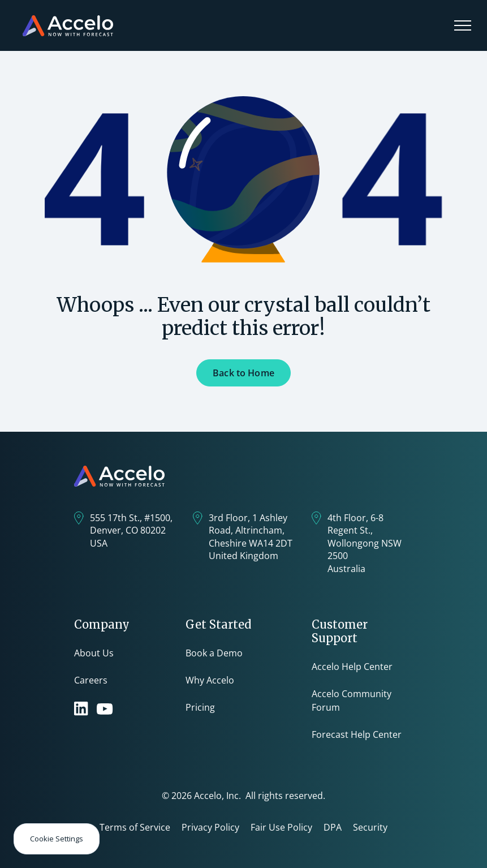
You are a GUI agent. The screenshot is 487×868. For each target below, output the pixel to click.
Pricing (200, 707)
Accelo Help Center (352, 667)
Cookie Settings (57, 839)
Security (370, 827)
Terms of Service (135, 827)
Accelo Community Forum (352, 701)
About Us (94, 653)
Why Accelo (210, 680)
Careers (91, 680)
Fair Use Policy (281, 827)
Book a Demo (214, 653)
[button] (463, 25)
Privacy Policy (210, 827)
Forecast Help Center (357, 734)
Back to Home (243, 373)
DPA (333, 827)
